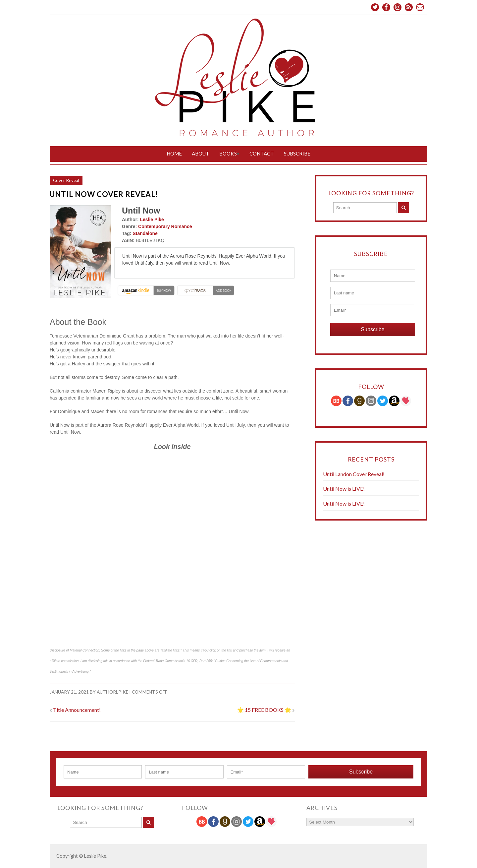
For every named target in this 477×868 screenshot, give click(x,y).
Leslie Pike (152, 219)
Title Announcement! (77, 710)
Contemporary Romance (165, 226)
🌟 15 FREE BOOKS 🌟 (264, 710)
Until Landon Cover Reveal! (354, 474)
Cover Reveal (66, 180)
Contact (262, 154)
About (201, 154)
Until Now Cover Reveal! (104, 194)
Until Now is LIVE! (344, 489)
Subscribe (297, 154)
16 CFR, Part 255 (199, 661)
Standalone (145, 233)
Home (174, 154)
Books (228, 154)
